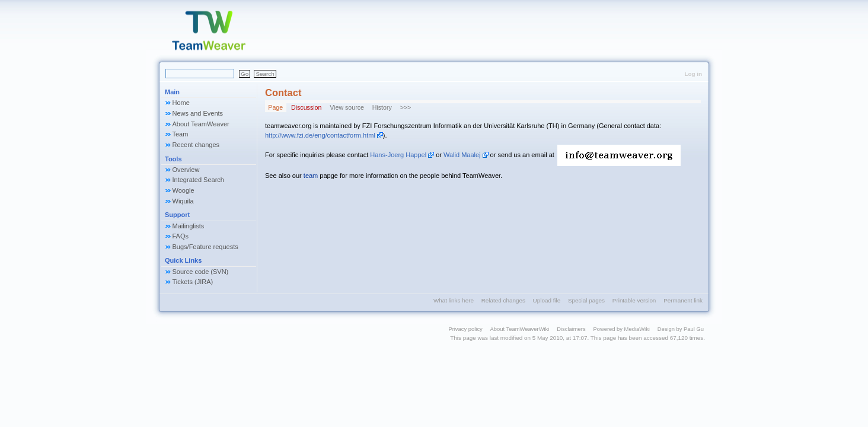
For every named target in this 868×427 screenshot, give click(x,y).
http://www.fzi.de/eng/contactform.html (320, 135)
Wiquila (183, 201)
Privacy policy (465, 329)
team (311, 176)
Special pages (586, 300)
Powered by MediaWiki (621, 329)
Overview (186, 170)
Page (275, 107)
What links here (454, 300)
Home (181, 103)
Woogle (184, 190)
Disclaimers (571, 329)
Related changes (503, 300)
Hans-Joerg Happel (398, 155)
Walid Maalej (462, 155)
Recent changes (196, 145)
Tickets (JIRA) (193, 282)
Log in (693, 74)
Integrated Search (198, 180)
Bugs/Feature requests (205, 247)
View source (347, 107)
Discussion (306, 107)
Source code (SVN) (201, 272)
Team (181, 134)
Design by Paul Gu (681, 329)
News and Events (198, 113)
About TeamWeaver (201, 124)
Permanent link (683, 300)
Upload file (547, 300)
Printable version (634, 300)
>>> (406, 107)
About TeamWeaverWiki (520, 329)
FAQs (181, 236)
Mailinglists (189, 226)
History (382, 107)
